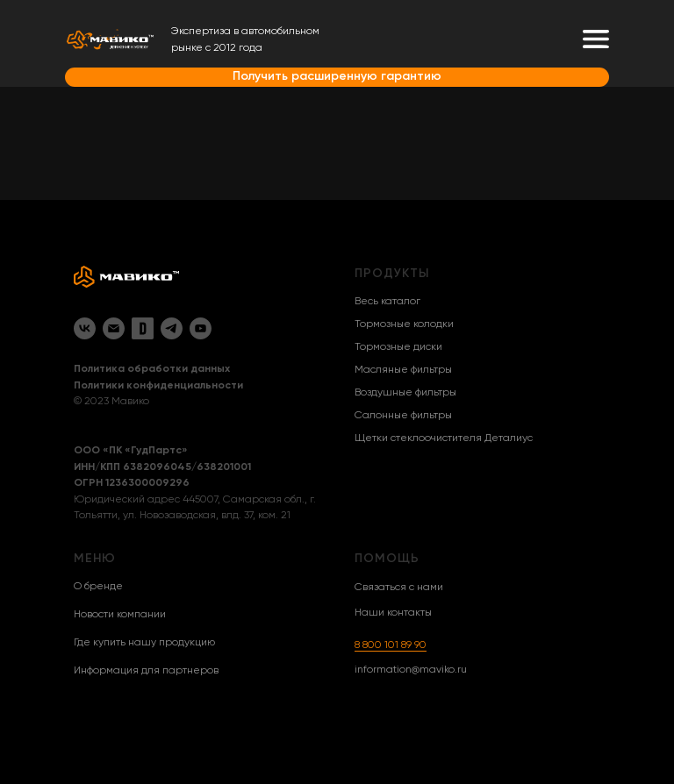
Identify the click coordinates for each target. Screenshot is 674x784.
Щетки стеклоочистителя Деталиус (444, 438)
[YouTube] (201, 328)
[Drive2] (143, 328)
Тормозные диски (398, 347)
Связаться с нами (399, 588)
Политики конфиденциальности (158, 386)
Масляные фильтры (403, 370)
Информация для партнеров (146, 671)
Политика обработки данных (152, 369)
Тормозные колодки (404, 324)
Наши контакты (393, 613)
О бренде (98, 587)
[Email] (114, 328)
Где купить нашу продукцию (144, 643)
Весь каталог (387, 302)
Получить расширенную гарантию (337, 76)
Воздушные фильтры (405, 393)
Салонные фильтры (403, 416)
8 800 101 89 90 (391, 645)
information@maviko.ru (411, 670)
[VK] (85, 328)
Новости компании (120, 615)
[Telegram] (172, 328)
